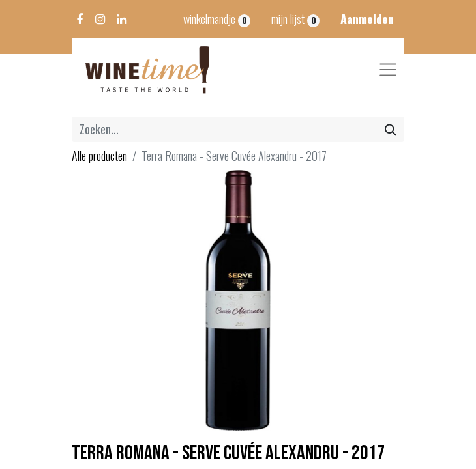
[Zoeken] (391, 129)
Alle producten (99, 156)
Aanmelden (367, 19)
